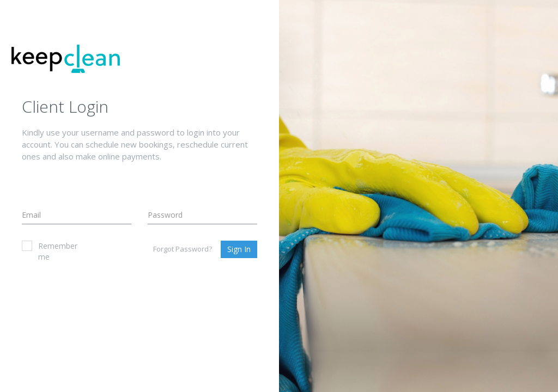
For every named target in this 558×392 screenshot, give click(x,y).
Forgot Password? (183, 249)
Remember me (50, 251)
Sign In (239, 249)
